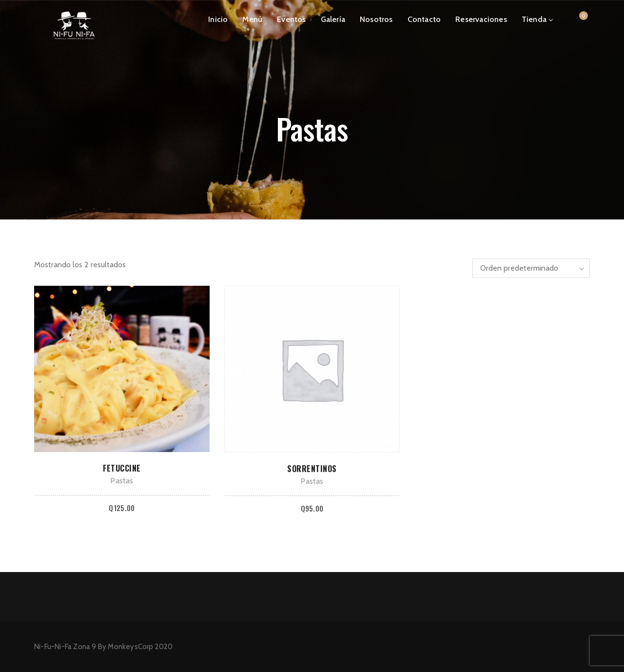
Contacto (424, 19)
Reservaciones (481, 19)
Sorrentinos (312, 469)
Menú (252, 19)
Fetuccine (122, 468)
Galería (333, 19)
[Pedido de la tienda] (531, 268)
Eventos (291, 19)
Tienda (534, 19)
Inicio (218, 19)
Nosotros (376, 19)
